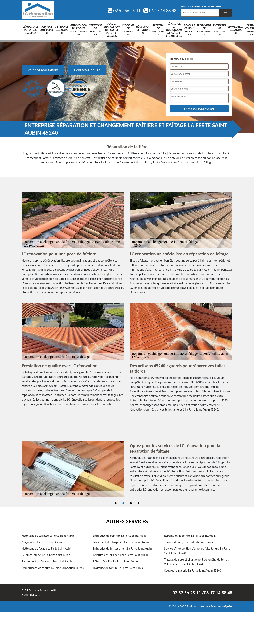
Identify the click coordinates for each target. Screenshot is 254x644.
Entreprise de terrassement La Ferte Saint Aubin (122, 549)
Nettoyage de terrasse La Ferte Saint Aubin (48, 536)
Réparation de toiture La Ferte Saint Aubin (190, 536)
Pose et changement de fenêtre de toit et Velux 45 (112, 30)
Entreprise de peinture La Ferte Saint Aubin (119, 536)
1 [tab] (116, 503)
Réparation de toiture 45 (143, 30)
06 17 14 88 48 (160, 11)
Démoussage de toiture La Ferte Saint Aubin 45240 (53, 568)
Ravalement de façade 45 (236, 30)
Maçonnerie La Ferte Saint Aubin (42, 542)
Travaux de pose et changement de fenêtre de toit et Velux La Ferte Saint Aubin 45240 (196, 562)
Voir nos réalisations (43, 70)
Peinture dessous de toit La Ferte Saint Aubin (120, 555)
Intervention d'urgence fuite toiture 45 (79, 30)
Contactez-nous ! (87, 70)
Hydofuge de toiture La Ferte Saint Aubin (118, 568)
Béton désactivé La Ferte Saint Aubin (115, 561)
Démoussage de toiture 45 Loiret (31, 30)
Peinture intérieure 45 (47, 30)
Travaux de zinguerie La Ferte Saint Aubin (189, 542)
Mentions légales (221, 606)
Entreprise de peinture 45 (220, 30)
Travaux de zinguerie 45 (158, 30)
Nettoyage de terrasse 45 (95, 30)
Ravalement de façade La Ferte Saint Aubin (48, 561)
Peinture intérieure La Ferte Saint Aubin (46, 555)
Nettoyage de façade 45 (62, 30)
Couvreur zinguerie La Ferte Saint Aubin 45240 (193, 571)
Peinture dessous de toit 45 (189, 30)
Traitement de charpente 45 (204, 30)
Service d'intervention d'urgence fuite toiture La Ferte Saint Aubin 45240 (197, 551)
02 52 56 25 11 (124, 11)
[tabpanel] (127, 469)
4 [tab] (138, 503)
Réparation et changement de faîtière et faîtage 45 (174, 30)
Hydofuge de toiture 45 (128, 30)
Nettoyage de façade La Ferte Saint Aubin (47, 549)
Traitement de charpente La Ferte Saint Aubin (121, 542)
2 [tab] (123, 503)
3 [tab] (131, 503)
